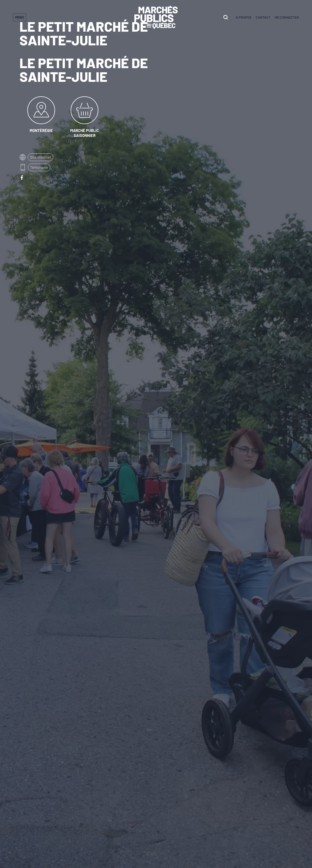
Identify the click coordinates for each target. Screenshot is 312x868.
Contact (263, 17)
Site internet (41, 157)
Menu (20, 17)
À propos (244, 17)
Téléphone (39, 167)
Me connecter (287, 17)
